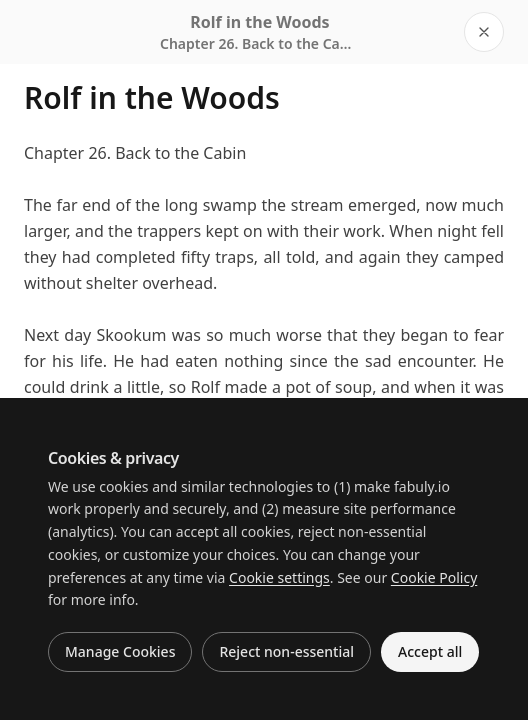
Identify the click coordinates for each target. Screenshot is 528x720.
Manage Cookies (120, 651)
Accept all (430, 651)
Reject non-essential (286, 651)
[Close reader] (484, 32)
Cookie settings (279, 577)
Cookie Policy (434, 577)
